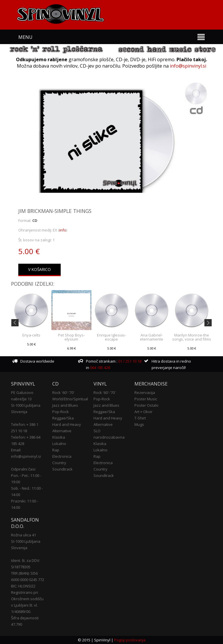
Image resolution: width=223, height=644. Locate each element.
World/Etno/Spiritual (70, 399)
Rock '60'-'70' (63, 392)
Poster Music (146, 399)
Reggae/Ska (63, 418)
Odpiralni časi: (24, 469)
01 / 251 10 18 (129, 361)
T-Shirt (140, 418)
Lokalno (59, 444)
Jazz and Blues (65, 405)
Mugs (139, 424)
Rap (56, 450)
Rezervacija (145, 392)
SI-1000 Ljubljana (26, 405)
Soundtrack (62, 469)
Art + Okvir (143, 412)
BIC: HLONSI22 (23, 586)
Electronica (62, 456)
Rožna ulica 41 (24, 535)
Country (59, 463)
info (63, 230)
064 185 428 (100, 368)
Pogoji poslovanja (130, 640)
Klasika (59, 437)
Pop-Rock (61, 412)
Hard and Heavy (67, 424)
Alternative (62, 431)
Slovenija (19, 412)
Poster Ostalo (146, 405)
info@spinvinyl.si (188, 66)
